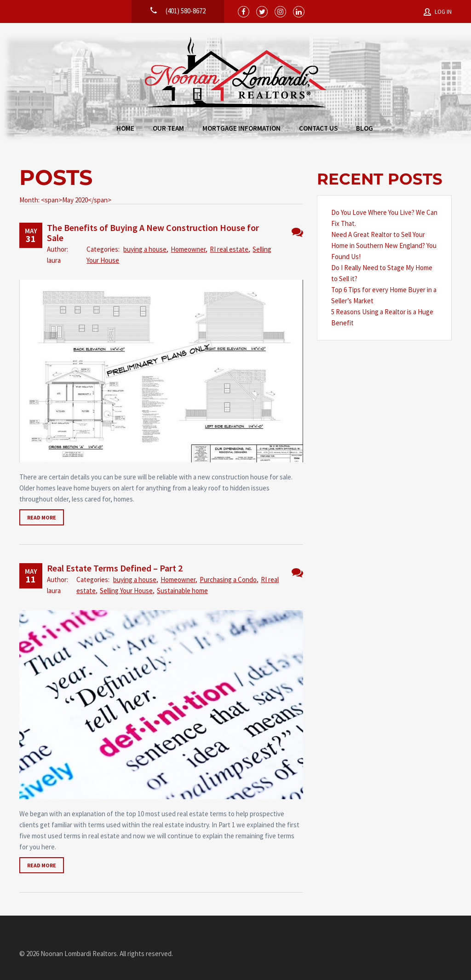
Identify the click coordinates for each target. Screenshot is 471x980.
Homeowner (188, 249)
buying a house (145, 249)
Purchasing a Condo (228, 579)
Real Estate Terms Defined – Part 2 (115, 568)
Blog (365, 128)
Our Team (168, 128)
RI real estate (229, 249)
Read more (42, 517)
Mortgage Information (241, 128)
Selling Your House (126, 591)
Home (125, 128)
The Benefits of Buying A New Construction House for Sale (153, 233)
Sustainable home (182, 591)
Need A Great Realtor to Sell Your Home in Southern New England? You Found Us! (384, 245)
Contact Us (318, 128)
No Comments (297, 232)
